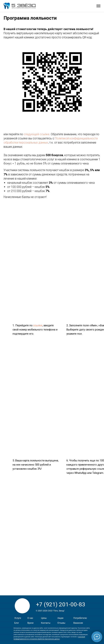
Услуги (18, 618)
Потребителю (80, 618)
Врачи (31, 623)
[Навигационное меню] (98, 6)
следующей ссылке (37, 134)
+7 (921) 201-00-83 (61, 604)
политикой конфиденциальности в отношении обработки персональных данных (49, 638)
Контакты (46, 623)
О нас (30, 618)
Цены (44, 618)
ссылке (38, 325)
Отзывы (61, 623)
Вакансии (78, 623)
